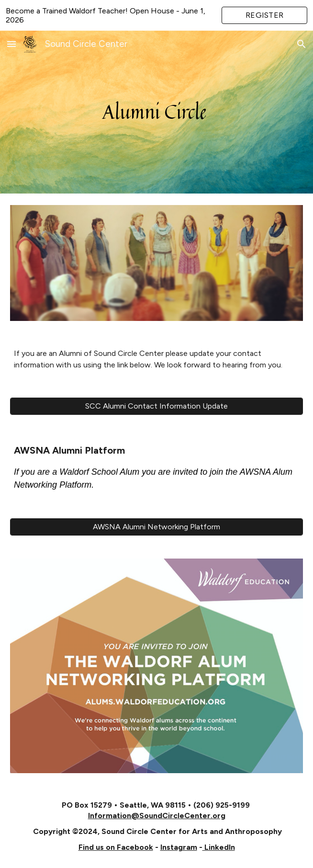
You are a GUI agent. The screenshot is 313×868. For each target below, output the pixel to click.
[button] (11, 44)
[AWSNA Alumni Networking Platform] (156, 527)
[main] (156, 112)
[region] (156, 15)
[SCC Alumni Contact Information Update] (156, 406)
